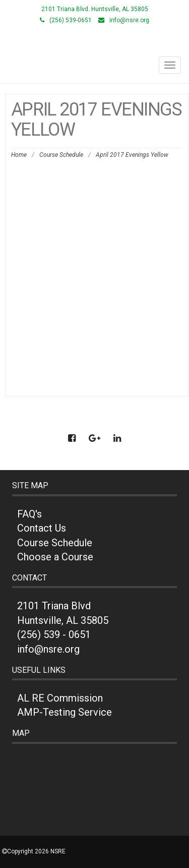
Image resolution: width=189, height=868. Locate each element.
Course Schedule (61, 155)
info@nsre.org (129, 20)
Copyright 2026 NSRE (36, 851)
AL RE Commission (60, 698)
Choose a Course (55, 557)
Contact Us (42, 528)
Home (19, 155)
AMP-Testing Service (65, 712)
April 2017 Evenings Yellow (55, 168)
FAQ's (29, 514)
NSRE (94, 44)
